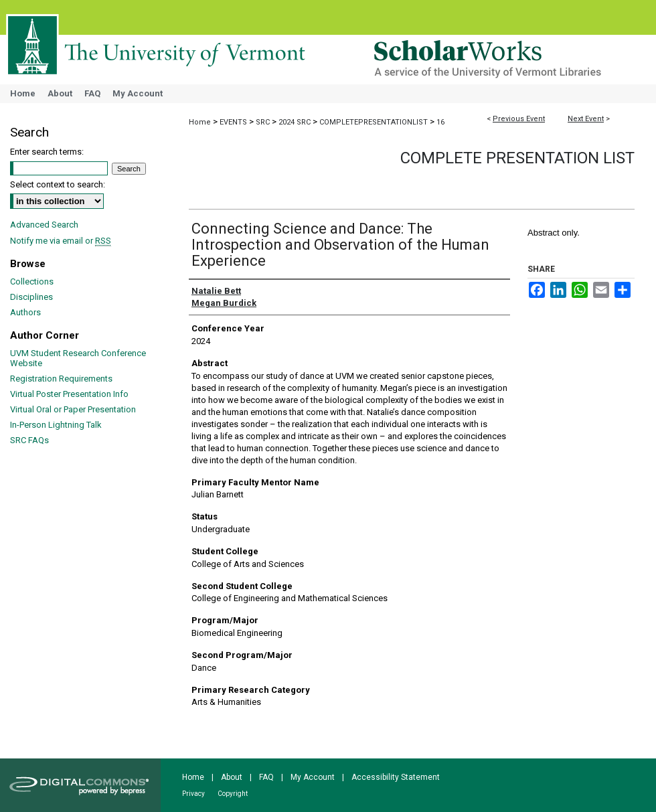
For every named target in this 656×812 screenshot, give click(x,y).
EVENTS (234, 122)
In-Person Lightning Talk (56, 425)
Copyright (233, 794)
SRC (264, 122)
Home (200, 122)
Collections (32, 281)
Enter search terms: (47, 152)
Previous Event (519, 119)
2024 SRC (296, 122)
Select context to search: (58, 184)
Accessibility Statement (396, 777)
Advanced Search (44, 225)
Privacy (193, 794)
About (232, 777)
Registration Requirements (61, 379)
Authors (25, 312)
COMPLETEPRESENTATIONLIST (375, 122)
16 (440, 122)
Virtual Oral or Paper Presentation (73, 409)
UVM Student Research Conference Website (78, 358)
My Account (313, 777)
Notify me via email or (61, 241)
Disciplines (31, 297)
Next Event (586, 119)
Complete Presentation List (517, 158)
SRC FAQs (29, 440)
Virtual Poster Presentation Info (69, 394)
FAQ (266, 777)
